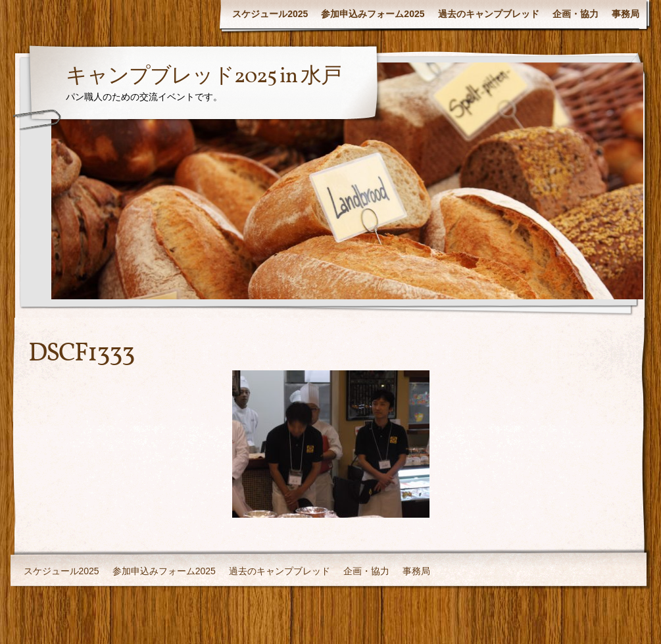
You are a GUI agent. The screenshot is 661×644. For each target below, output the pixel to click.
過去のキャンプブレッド (489, 14)
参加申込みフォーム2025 (373, 14)
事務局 (625, 14)
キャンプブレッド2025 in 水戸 (204, 77)
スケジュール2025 (270, 14)
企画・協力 (575, 14)
